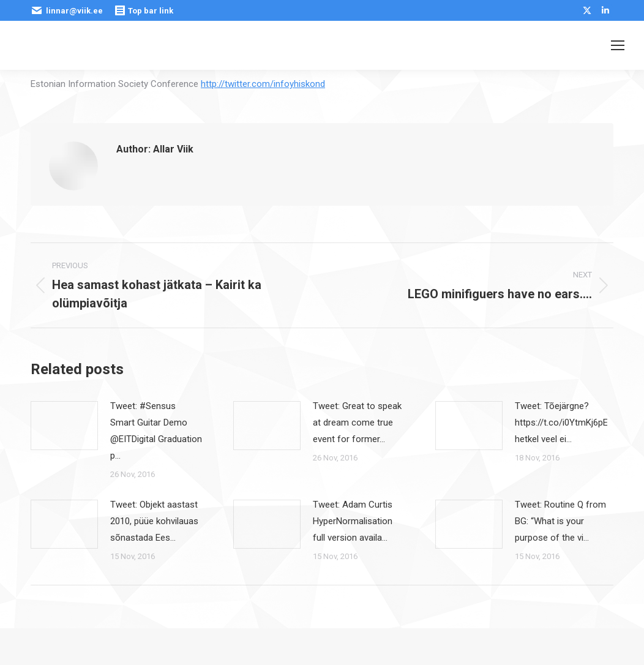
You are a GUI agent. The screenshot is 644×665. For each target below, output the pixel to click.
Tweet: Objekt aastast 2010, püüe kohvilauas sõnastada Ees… (154, 521)
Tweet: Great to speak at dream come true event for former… (357, 423)
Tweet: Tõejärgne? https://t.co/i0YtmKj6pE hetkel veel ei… (561, 423)
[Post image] (64, 426)
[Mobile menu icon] (618, 45)
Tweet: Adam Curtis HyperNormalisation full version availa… (353, 521)
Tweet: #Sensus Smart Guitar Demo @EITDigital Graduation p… (156, 431)
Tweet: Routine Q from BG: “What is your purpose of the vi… (560, 521)
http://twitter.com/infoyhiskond (263, 84)
